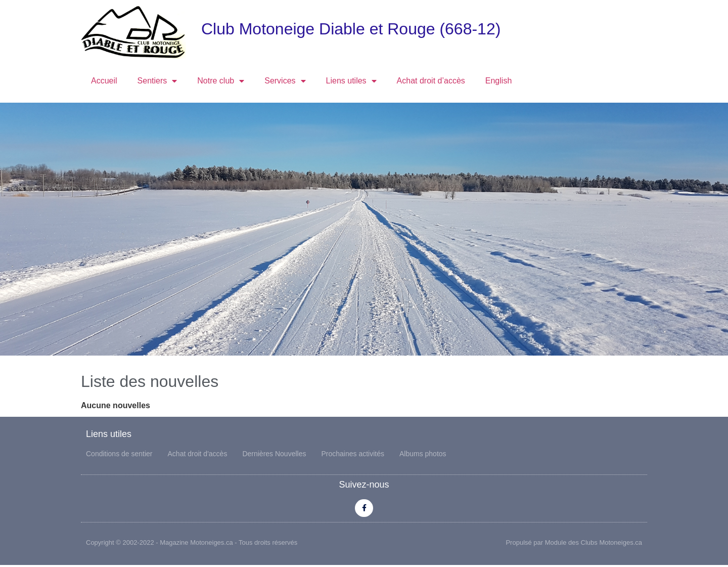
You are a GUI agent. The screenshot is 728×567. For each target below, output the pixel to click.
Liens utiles (351, 81)
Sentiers (157, 81)
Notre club (221, 81)
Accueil (104, 81)
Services (285, 81)
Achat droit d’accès (431, 81)
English (498, 81)
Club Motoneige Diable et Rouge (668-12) (351, 29)
